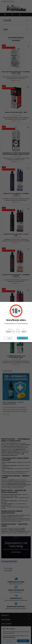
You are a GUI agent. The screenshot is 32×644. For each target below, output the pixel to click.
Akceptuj (22, 338)
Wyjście (10, 338)
